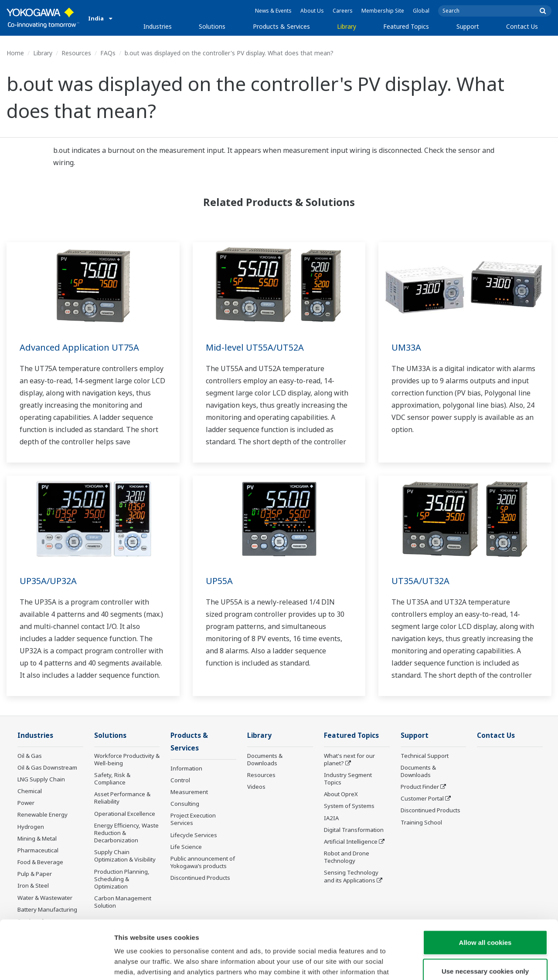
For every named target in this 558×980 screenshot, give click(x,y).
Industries (158, 26)
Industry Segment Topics (348, 779)
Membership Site (383, 11)
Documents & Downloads (265, 759)
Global (421, 11)
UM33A (406, 347)
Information (186, 768)
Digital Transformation (354, 830)
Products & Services (281, 26)
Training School (421, 822)
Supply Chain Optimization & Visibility (125, 856)
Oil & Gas (30, 756)
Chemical (30, 791)
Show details (458, 963)
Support (468, 26)
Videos (256, 787)
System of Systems (349, 806)
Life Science (186, 847)
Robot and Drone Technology (347, 857)
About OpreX (341, 794)
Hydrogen (31, 827)
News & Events (273, 11)
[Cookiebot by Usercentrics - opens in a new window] (56, 963)
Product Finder (420, 787)
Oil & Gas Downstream (47, 767)
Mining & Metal (37, 838)
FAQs (108, 53)
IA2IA (331, 818)
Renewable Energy (43, 814)
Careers (343, 11)
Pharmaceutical (38, 850)
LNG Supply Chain (41, 779)
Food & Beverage (40, 862)
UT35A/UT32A (420, 581)
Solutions (212, 26)
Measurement (189, 792)
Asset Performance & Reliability (122, 798)
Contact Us (522, 26)
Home (15, 53)
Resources (76, 53)
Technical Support (425, 756)
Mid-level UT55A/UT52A (255, 347)
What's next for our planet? (349, 759)
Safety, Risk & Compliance (112, 779)
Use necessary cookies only (485, 916)
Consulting (185, 804)
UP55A (219, 581)
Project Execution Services (193, 819)
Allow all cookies (485, 887)
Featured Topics (406, 26)
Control (180, 780)
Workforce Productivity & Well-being (127, 759)
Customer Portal (422, 798)
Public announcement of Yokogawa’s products (203, 862)
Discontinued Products (430, 810)
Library (347, 26)
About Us (312, 11)
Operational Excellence (125, 814)
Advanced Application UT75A (79, 347)
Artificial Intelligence (351, 841)
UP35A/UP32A (48, 581)
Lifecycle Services (194, 835)
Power (26, 803)
